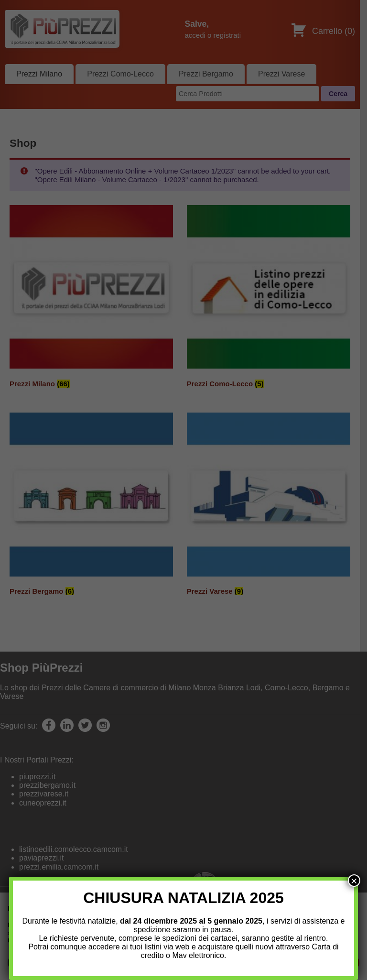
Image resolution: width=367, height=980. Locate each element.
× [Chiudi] (354, 881)
